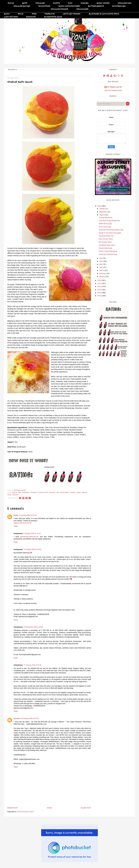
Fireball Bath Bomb (106, 218)
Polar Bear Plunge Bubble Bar (109, 221)
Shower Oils (125, 3)
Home (11, 3)
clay (58, 492)
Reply (16, 526)
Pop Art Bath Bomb (106, 248)
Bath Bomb (26, 492)
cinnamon (52, 492)
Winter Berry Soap (105, 224)
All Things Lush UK (114, 87)
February (103, 274)
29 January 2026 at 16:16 (30, 719)
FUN (70, 3)
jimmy (16, 515)
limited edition (65, 492)
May (101, 264)
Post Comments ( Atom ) (26, 812)
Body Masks (103, 3)
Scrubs (85, 3)
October (102, 209)
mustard (73, 492)
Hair (34, 14)
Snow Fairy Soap (105, 227)
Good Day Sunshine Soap (108, 254)
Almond (15, 492)
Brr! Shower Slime (105, 242)
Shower (40, 3)
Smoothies (44, 6)
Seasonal (15, 495)
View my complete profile (113, 90)
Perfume (50, 14)
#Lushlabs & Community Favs (104, 14)
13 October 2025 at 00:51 (32, 549)
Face (21, 14)
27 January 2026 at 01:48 (32, 665)
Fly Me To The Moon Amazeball (110, 233)
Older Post (86, 808)
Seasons (31, 17)
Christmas (34, 492)
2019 (99, 206)
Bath (25, 3)
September (103, 212)
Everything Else (53, 17)
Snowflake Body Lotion (107, 245)
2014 (99, 293)
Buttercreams (96, 6)
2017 (99, 284)
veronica (17, 719)
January (102, 277)
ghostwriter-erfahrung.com (29, 537)
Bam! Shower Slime (106, 239)
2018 (99, 280)
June (101, 261)
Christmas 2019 (43, 492)
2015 (99, 290)
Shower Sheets (59, 9)
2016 (99, 287)
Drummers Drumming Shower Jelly (111, 230)
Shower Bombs (22, 6)
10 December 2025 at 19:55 (33, 627)
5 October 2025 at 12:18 (32, 534)
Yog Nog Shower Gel (106, 236)
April (101, 267)
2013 (99, 296)
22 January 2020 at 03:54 (28, 515)
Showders (82, 9)
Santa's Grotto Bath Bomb (108, 251)
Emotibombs (119, 6)
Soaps (56, 3)
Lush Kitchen (11, 17)
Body (7, 14)
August (102, 215)
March (102, 270)
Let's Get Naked (72, 14)
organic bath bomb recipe (22, 523)
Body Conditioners (69, 6)
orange (79, 492)
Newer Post (13, 808)
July (101, 258)
